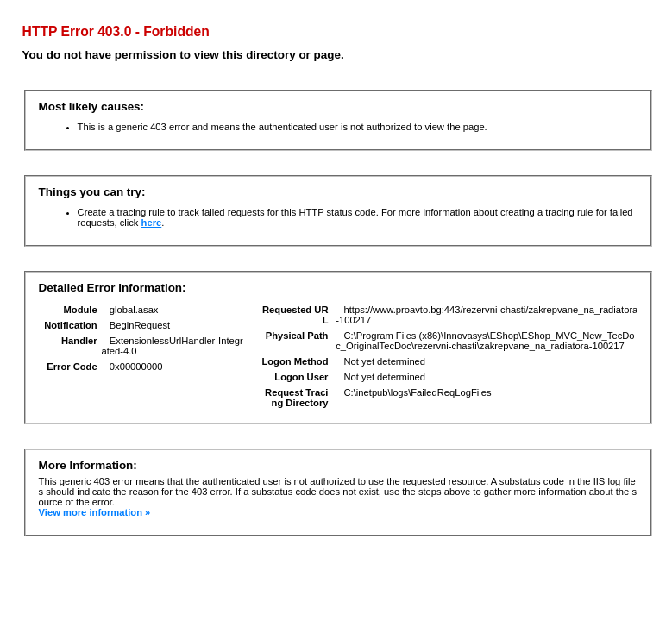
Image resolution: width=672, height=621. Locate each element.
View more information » (95, 512)
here (152, 223)
